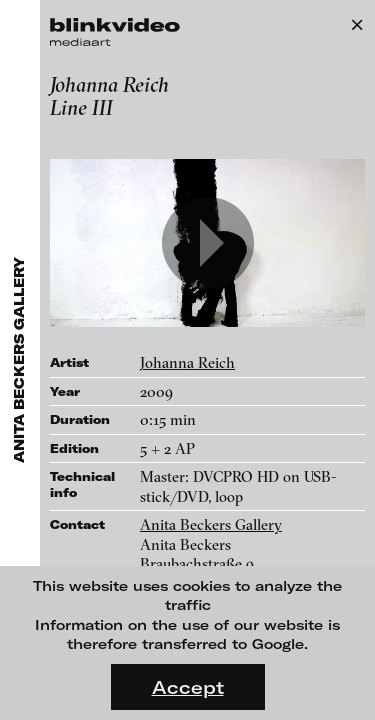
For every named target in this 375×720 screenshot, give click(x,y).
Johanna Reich (187, 362)
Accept (188, 687)
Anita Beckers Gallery (211, 524)
